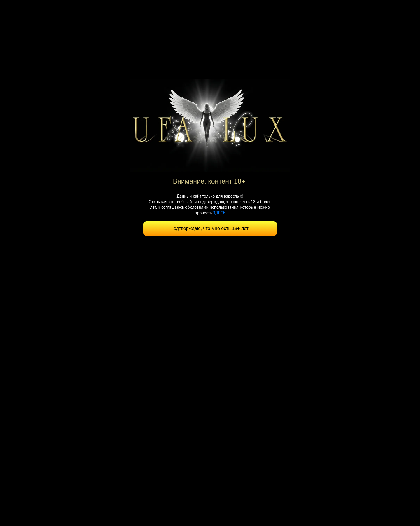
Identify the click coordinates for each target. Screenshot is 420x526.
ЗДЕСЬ (219, 213)
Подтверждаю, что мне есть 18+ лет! (210, 228)
